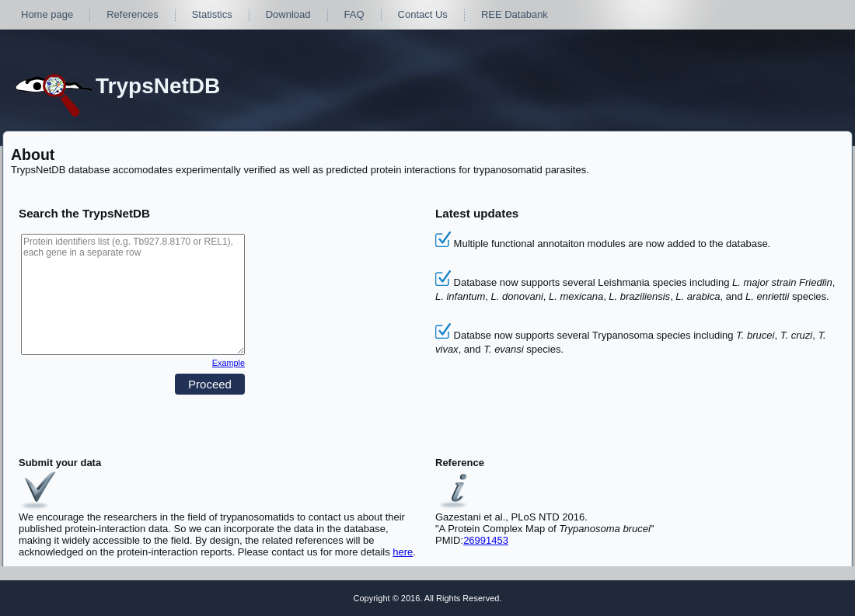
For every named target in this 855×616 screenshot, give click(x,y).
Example (229, 363)
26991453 (486, 540)
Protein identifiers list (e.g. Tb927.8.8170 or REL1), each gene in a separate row (133, 294)
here (403, 552)
